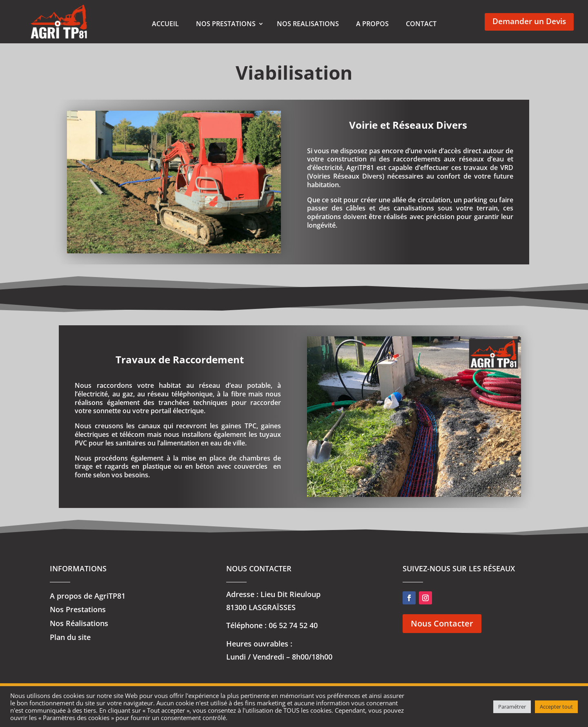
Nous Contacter (442, 635)
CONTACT (421, 24)
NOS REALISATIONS (308, 24)
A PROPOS (372, 24)
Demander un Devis (529, 22)
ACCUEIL (165, 24)
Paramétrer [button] (512, 707)
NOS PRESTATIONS (226, 24)
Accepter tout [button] (556, 707)
